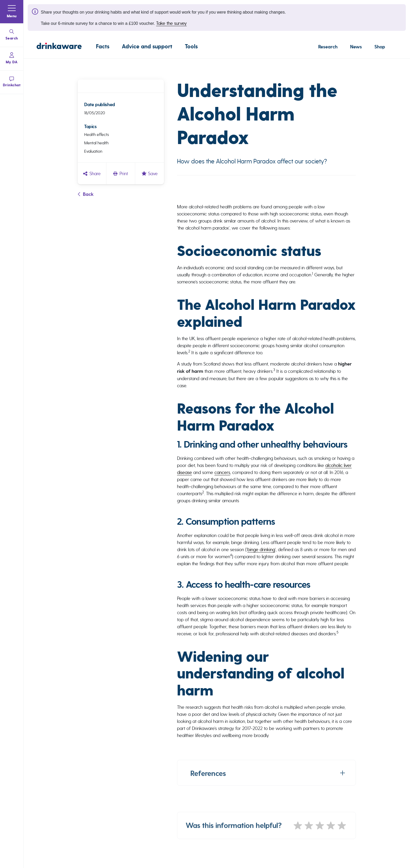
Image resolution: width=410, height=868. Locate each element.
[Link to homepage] (59, 47)
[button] (12, 12)
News (356, 47)
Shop (380, 47)
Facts (103, 47)
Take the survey (171, 23)
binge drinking (261, 549)
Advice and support (147, 47)
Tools (191, 47)
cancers (222, 472)
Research (328, 47)
